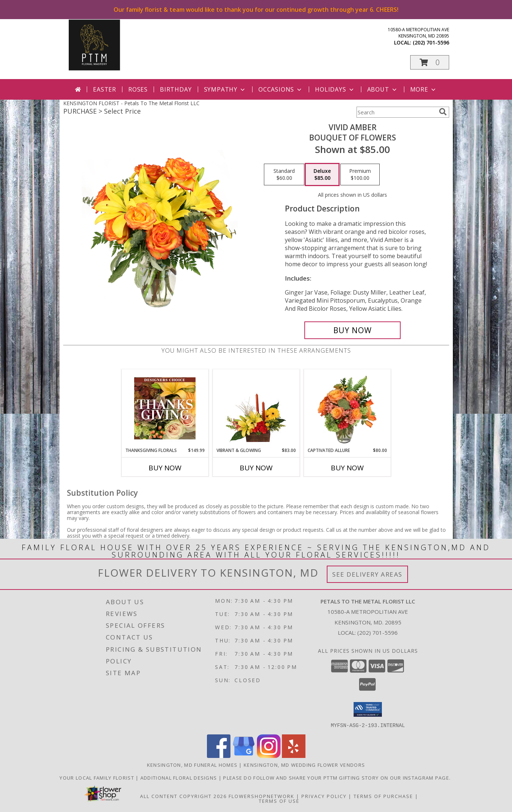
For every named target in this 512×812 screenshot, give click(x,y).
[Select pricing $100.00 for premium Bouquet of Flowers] (360, 175)
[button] (430, 62)
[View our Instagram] (269, 756)
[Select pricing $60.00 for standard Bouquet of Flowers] (284, 175)
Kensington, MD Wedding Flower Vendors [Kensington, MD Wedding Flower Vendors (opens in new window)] (304, 765)
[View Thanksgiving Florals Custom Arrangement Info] (165, 408)
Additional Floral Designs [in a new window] (180, 777)
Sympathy (225, 89)
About (383, 89)
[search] (443, 112)
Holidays (335, 89)
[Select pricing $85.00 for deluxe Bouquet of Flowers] (322, 175)
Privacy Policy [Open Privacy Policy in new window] (324, 796)
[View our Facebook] (219, 756)
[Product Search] (396, 112)
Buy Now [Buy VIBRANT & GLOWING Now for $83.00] (256, 468)
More (424, 89)
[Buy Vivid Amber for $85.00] (353, 330)
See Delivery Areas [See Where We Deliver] (367, 574)
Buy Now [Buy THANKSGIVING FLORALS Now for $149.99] (165, 468)
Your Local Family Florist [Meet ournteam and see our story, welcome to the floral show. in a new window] (98, 777)
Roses (138, 89)
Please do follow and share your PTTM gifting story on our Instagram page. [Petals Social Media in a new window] (338, 777)
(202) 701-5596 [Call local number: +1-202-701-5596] (431, 42)
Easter (105, 89)
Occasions (281, 89)
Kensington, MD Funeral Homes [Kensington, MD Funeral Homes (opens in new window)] (192, 765)
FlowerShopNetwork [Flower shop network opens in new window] (262, 796)
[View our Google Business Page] (244, 756)
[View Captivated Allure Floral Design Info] (347, 408)
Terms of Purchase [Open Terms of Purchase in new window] (383, 796)
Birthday (176, 89)
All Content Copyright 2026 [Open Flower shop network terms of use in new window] (183, 796)
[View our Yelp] (294, 756)
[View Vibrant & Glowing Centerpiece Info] (256, 408)
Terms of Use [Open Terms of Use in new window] (279, 801)
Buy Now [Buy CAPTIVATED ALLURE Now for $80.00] (347, 468)
